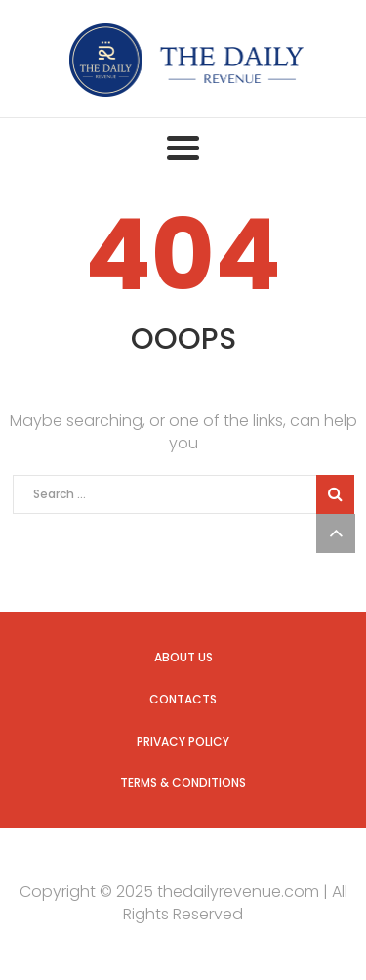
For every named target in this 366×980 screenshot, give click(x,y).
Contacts (183, 699)
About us (183, 657)
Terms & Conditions (183, 782)
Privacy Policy (183, 741)
